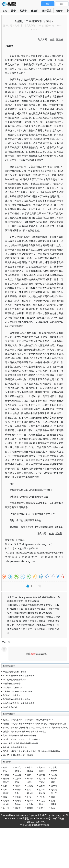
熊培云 (6, 793)
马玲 (5, 789)
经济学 (23, 11)
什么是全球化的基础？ (13, 687)
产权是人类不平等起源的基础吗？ (18, 691)
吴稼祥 (30, 801)
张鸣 (17, 782)
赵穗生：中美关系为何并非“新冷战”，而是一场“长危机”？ (28, 720)
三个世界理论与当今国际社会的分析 (19, 675)
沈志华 (18, 778)
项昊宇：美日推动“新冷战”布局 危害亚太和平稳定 (25, 731)
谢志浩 (30, 808)
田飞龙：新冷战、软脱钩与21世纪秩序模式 (22, 739)
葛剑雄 (6, 801)
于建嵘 (6, 775)
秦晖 (5, 767)
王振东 (18, 789)
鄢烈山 (18, 771)
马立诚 (54, 775)
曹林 (5, 771)
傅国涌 (30, 771)
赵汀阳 (42, 778)
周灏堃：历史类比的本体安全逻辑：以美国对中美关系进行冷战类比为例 (34, 723)
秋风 (17, 793)
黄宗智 (54, 771)
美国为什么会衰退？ (12, 695)
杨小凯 (6, 804)
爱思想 (10, 4)
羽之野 (18, 808)
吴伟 (29, 797)
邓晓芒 (18, 786)
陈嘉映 (42, 771)
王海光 (42, 782)
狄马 (29, 789)
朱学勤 (30, 804)
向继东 (30, 778)
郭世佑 (54, 786)
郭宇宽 (42, 775)
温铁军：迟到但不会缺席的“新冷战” (18, 755)
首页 (5, 11)
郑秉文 (54, 804)
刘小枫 (30, 793)
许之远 (42, 801)
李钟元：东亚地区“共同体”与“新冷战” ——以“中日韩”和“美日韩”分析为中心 (36, 727)
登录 (33, 654)
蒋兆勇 (18, 797)
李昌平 (6, 782)
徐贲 (29, 775)
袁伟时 (42, 789)
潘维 (41, 804)
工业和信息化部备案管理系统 (35, 825)
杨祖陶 (6, 778)
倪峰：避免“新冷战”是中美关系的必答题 (20, 743)
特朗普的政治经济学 (12, 683)
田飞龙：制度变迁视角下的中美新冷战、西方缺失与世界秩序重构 (31, 751)
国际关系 (47, 11)
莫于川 (6, 808)
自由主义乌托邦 (10, 707)
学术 (15, 548)
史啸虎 (54, 789)
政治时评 (33, 548)
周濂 (53, 782)
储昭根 (18, 801)
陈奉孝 (42, 786)
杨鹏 (5, 786)
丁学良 (54, 767)
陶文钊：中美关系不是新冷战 (16, 747)
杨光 (53, 808)
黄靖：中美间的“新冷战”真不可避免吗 (19, 735)
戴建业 (54, 778)
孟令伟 (42, 793)
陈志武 (18, 775)
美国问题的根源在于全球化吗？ (17, 699)
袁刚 (53, 801)
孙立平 (42, 808)
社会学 (59, 11)
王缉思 (30, 786)
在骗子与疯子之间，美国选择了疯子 (19, 703)
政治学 (35, 11)
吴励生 (18, 804)
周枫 (5, 797)
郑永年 (30, 767)
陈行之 (18, 767)
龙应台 (42, 767)
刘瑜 (53, 797)
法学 (13, 11)
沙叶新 (42, 797)
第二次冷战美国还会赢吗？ (15, 679)
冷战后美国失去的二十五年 (15, 672)
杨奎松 (30, 782)
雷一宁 (54, 793)
